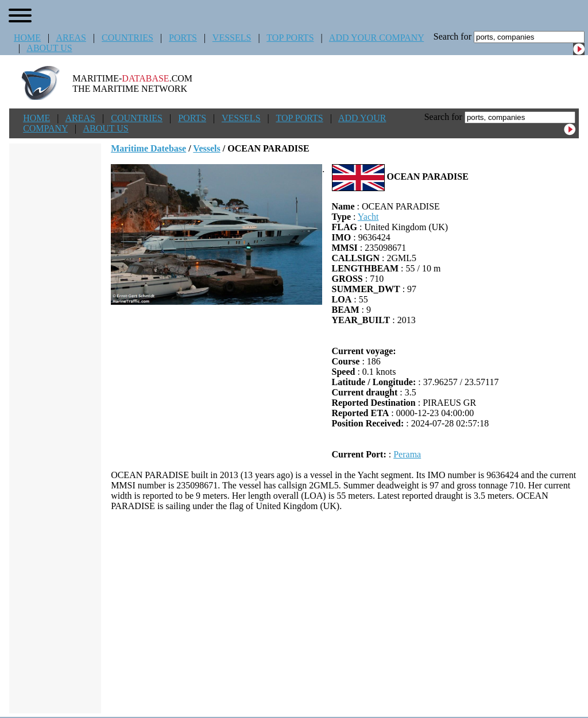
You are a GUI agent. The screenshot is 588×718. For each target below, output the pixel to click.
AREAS (71, 38)
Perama (407, 454)
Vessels (206, 148)
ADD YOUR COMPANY (376, 38)
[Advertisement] (345, 612)
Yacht (368, 217)
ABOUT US (49, 48)
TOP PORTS (290, 38)
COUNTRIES (127, 38)
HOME (27, 38)
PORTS (183, 38)
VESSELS (232, 38)
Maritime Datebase (148, 148)
